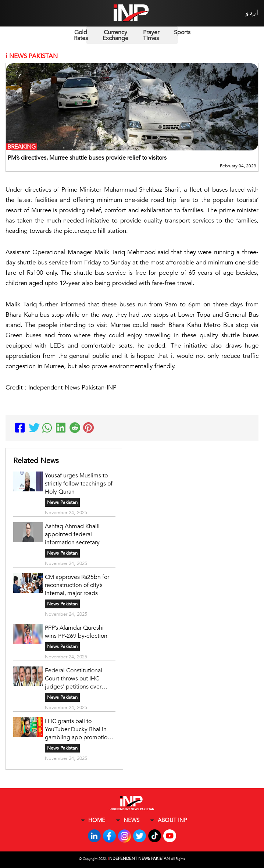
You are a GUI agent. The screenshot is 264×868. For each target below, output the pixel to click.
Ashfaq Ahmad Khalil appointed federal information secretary (72, 534)
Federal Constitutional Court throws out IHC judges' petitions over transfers (74, 679)
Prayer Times (151, 35)
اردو (252, 13)
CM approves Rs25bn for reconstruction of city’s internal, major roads (77, 585)
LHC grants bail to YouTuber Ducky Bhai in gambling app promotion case (78, 729)
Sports (182, 32)
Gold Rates (81, 35)
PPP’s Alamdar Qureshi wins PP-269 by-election (76, 632)
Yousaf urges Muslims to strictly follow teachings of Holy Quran (79, 484)
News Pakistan (62, 502)
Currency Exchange (115, 35)
